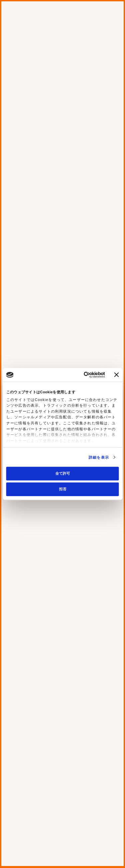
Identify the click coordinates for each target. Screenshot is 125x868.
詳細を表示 (99, 457)
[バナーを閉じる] (116, 375)
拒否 (63, 489)
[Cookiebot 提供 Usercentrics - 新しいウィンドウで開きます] (78, 375)
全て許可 (63, 473)
